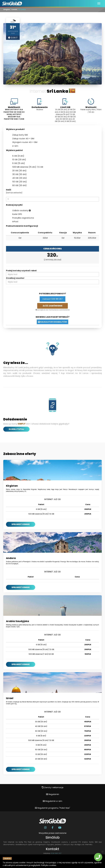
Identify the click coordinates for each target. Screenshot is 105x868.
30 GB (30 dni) (18, 174)
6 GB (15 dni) (17, 163)
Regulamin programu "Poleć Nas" (52, 808)
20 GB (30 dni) (18, 171)
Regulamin (53, 794)
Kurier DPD (15, 214)
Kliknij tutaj (16, 429)
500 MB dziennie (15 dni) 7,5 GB (26, 167)
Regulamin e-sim (52, 801)
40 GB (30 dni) (18, 178)
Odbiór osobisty (20, 211)
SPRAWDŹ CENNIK (21, 524)
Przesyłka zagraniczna (21, 218)
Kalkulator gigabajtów (52, 322)
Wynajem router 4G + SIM (23, 142)
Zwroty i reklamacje (53, 787)
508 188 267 (56, 853)
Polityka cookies (49, 865)
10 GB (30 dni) (17, 160)
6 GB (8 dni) (16, 156)
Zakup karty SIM (18, 135)
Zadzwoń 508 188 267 (52, 299)
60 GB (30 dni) (18, 186)
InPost (14, 222)
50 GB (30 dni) (18, 182)
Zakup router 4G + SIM (21, 139)
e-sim (13, 146)
